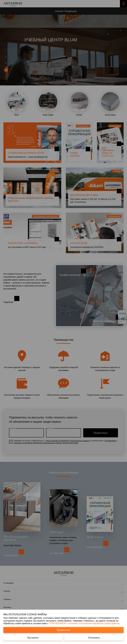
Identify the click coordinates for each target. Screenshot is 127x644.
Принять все (63, 630)
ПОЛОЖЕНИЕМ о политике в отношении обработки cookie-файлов (84, 623)
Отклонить (94, 638)
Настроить (33, 638)
